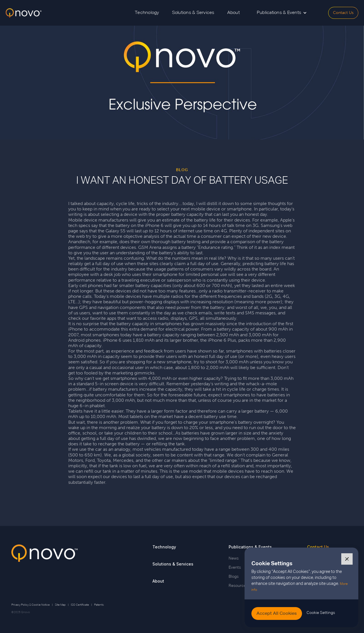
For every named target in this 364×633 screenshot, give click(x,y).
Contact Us (343, 13)
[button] (282, 13)
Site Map (60, 605)
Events (235, 568)
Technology (147, 13)
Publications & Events (250, 547)
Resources (238, 586)
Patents (99, 605)
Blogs (234, 577)
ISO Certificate (80, 605)
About (233, 13)
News (234, 558)
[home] (24, 13)
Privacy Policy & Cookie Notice (31, 605)
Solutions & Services (193, 13)
